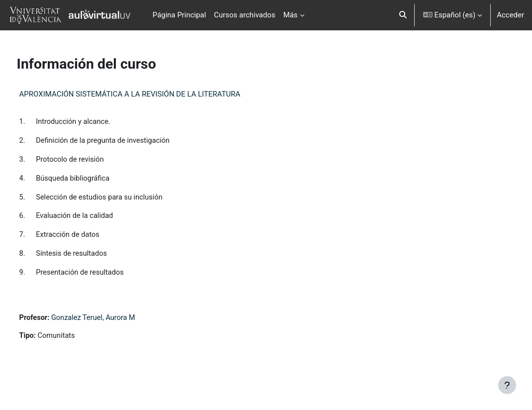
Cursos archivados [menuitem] (244, 15)
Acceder (510, 15)
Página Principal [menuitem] (179, 15)
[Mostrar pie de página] (507, 385)
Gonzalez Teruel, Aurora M (114, 320)
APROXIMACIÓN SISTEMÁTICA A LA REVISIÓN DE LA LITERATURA (148, 94)
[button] (403, 15)
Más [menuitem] (291, 15)
